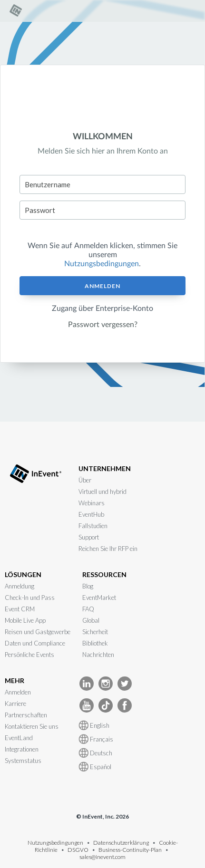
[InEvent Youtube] (87, 705)
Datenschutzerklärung (121, 843)
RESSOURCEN (104, 574)
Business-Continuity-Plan (130, 850)
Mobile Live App (25, 620)
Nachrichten (98, 655)
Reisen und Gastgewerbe (38, 632)
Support (89, 537)
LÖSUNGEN (23, 574)
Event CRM (20, 609)
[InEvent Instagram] (106, 683)
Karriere (15, 704)
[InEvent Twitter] (125, 683)
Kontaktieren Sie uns (32, 726)
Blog (88, 586)
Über (85, 480)
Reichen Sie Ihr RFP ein (108, 549)
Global (91, 620)
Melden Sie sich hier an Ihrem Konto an (103, 151)
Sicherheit (95, 632)
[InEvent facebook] (125, 705)
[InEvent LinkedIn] (87, 683)
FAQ (88, 609)
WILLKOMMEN (103, 137)
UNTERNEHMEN (105, 468)
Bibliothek (95, 643)
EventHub (91, 514)
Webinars (92, 503)
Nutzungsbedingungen (102, 264)
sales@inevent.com (102, 857)
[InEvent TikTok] (106, 705)
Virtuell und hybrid (102, 492)
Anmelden (102, 286)
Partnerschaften (26, 715)
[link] (17, 15)
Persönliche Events (29, 655)
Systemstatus (23, 761)
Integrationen (22, 749)
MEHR (15, 680)
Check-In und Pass (30, 598)
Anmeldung (20, 586)
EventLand (19, 738)
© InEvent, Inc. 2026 (102, 816)
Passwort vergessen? (103, 325)
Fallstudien (93, 526)
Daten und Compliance (35, 643)
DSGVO (78, 850)
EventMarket (99, 598)
